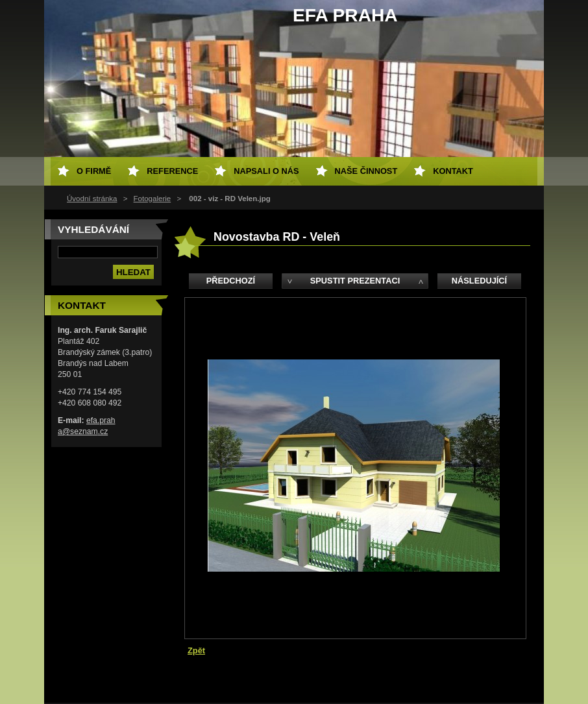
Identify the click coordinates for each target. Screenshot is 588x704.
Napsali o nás (266, 171)
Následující (479, 281)
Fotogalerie (153, 199)
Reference (172, 171)
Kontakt (453, 171)
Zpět (196, 650)
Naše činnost (366, 171)
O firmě (94, 171)
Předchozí (231, 281)
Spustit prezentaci (355, 281)
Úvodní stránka (92, 199)
